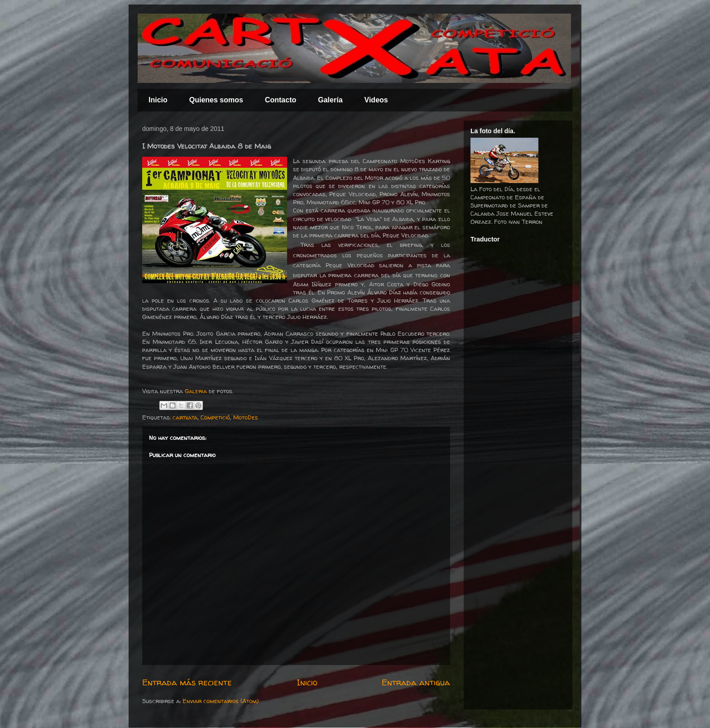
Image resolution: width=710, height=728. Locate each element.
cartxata (185, 417)
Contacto (281, 100)
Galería (330, 100)
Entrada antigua (416, 682)
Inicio (158, 100)
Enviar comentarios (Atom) (221, 701)
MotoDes (246, 417)
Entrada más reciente (187, 682)
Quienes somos (216, 100)
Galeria (196, 391)
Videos (376, 100)
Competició (215, 417)
